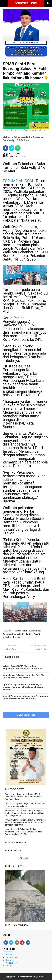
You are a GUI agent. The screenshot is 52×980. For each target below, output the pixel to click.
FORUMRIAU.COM (18, 181)
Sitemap (9, 966)
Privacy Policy (12, 963)
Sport (18, 637)
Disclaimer (10, 960)
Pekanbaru (8, 637)
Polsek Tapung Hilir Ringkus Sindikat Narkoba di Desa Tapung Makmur (25, 805)
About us (9, 955)
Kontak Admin (12, 957)
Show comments (26, 715)
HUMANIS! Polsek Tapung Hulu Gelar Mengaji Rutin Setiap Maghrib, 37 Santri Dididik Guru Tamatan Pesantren (26, 822)
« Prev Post (11, 649)
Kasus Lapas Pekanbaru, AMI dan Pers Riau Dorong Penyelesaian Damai (24, 676)
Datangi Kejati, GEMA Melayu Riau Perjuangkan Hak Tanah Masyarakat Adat (23, 667)
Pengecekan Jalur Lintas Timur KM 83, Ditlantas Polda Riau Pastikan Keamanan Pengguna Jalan (24, 797)
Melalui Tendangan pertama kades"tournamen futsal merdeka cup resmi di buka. (25, 697)
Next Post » (41, 649)
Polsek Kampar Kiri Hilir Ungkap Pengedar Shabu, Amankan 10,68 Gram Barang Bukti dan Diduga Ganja (24, 813)
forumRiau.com (26, 3)
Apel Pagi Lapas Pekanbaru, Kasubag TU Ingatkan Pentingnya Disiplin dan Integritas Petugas (24, 687)
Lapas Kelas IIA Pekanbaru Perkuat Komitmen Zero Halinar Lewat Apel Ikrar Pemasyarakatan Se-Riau (23, 832)
